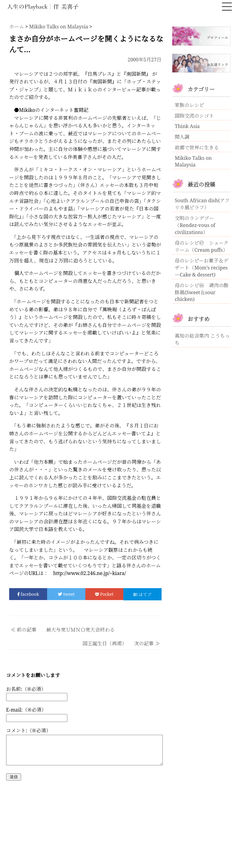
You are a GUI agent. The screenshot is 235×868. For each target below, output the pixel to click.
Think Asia (187, 126)
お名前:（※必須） (26, 689)
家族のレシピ (189, 105)
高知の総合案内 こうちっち (202, 339)
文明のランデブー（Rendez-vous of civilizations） (195, 225)
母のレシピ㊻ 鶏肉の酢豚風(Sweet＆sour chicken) (202, 292)
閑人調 (182, 137)
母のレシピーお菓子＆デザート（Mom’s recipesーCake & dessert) (201, 268)
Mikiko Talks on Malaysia (193, 161)
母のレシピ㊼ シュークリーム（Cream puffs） (202, 246)
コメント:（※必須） (28, 731)
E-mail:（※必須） (26, 710)
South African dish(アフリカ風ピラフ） (202, 204)
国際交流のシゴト (194, 116)
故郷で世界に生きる (197, 148)
